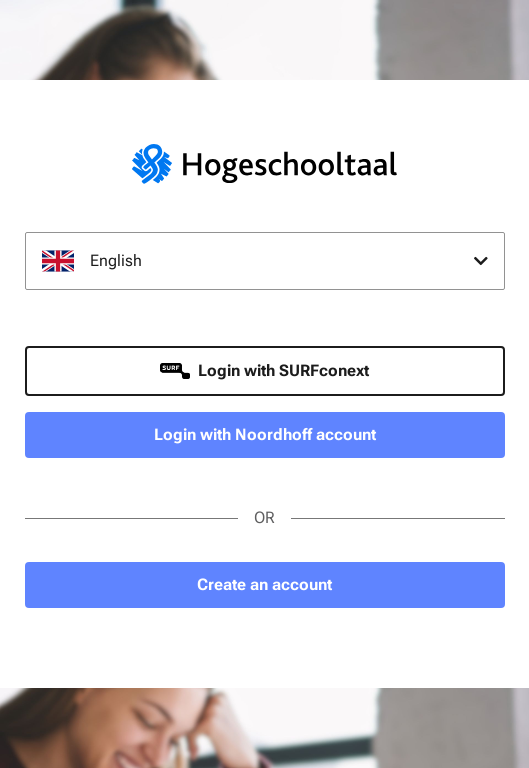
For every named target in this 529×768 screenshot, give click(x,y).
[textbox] (265, 261)
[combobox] (265, 261)
